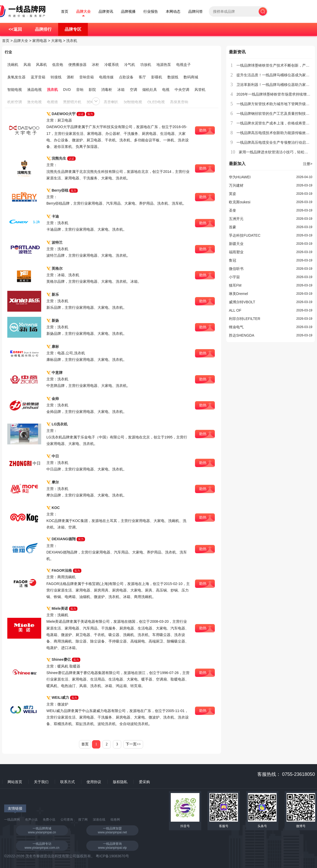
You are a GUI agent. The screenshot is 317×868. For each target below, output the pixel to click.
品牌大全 (83, 12)
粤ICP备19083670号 (112, 856)
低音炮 (58, 65)
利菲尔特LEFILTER (245, 319)
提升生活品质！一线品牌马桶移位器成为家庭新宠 (277, 75)
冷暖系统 (112, 65)
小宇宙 (234, 277)
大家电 (57, 41)
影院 (92, 90)
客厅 (142, 77)
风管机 (200, 90)
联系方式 (68, 782)
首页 (65, 12)
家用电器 (40, 41)
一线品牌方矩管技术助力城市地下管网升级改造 (275, 104)
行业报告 (151, 12)
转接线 (56, 77)
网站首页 (15, 782)
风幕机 (41, 65)
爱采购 (144, 782)
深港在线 (99, 820)
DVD (67, 90)
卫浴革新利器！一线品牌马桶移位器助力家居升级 (277, 85)
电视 (166, 90)
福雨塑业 (236, 252)
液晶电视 (34, 90)
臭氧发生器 (16, 77)
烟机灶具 (150, 90)
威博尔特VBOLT (242, 302)
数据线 (173, 77)
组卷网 (115, 820)
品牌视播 (128, 12)
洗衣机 (72, 41)
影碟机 (157, 77)
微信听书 (236, 269)
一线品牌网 (12, 820)
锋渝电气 (236, 327)
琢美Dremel (238, 294)
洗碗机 (13, 65)
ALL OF (235, 310)
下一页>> (133, 744)
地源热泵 (164, 65)
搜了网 (83, 820)
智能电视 (15, 90)
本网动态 (173, 12)
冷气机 (130, 65)
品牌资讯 (106, 12)
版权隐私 (120, 782)
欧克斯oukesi (240, 202)
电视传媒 (106, 77)
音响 (80, 90)
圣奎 (233, 210)
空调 (133, 90)
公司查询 (67, 820)
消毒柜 (107, 90)
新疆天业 (236, 244)
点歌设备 (126, 77)
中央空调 (182, 90)
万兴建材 (236, 185)
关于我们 (41, 782)
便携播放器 (77, 65)
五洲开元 (236, 219)
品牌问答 (196, 12)
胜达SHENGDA (242, 335)
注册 (308, 164)
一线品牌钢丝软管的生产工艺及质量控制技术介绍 (277, 114)
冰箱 (121, 90)
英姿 (233, 194)
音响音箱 (87, 77)
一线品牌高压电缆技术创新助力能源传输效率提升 (277, 133)
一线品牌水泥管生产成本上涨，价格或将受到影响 (277, 123)
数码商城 (191, 77)
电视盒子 (184, 65)
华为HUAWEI (240, 177)
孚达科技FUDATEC (245, 235)
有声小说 (31, 820)
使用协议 (94, 782)
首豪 (233, 227)
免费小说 (49, 820)
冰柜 (95, 65)
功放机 (146, 65)
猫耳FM (235, 285)
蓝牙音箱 (38, 77)
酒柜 (70, 77)
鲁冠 (233, 260)
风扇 (27, 65)
